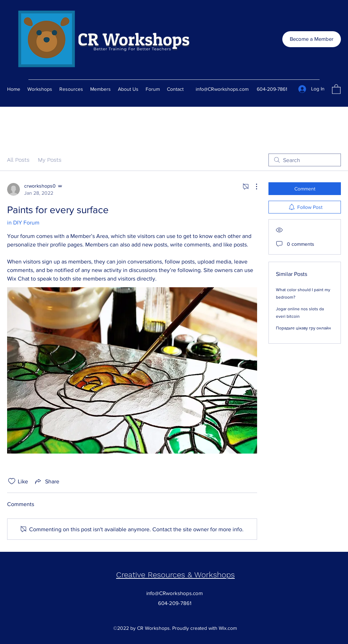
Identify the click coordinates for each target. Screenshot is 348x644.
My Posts (50, 160)
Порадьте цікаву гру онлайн (303, 328)
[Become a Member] (312, 39)
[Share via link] (47, 481)
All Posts (18, 160)
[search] (305, 160)
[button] (336, 89)
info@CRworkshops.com (222, 89)
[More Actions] (253, 187)
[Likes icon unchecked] (12, 481)
